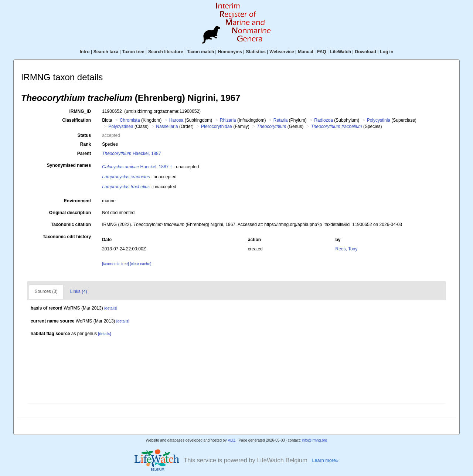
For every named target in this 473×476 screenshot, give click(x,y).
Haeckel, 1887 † (137, 167)
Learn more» (325, 460)
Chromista (130, 120)
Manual (305, 52)
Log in (387, 52)
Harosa (176, 120)
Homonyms (230, 52)
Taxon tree (133, 52)
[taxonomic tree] (115, 264)
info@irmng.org (315, 440)
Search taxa (106, 52)
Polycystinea (121, 126)
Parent (84, 153)
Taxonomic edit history (67, 237)
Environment (77, 201)
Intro (85, 52)
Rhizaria (228, 120)
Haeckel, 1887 (131, 153)
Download (366, 52)
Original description (70, 213)
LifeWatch (341, 52)
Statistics (256, 52)
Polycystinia (379, 120)
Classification (76, 120)
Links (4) (79, 291)
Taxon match (200, 52)
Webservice (282, 52)
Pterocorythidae (217, 126)
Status (84, 135)
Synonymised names (69, 165)
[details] (111, 308)
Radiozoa (324, 120)
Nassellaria (167, 126)
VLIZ (232, 440)
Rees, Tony (346, 249)
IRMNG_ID (80, 111)
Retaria (281, 120)
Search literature (166, 52)
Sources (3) (46, 291)
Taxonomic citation (71, 225)
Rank (86, 144)
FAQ (322, 52)
